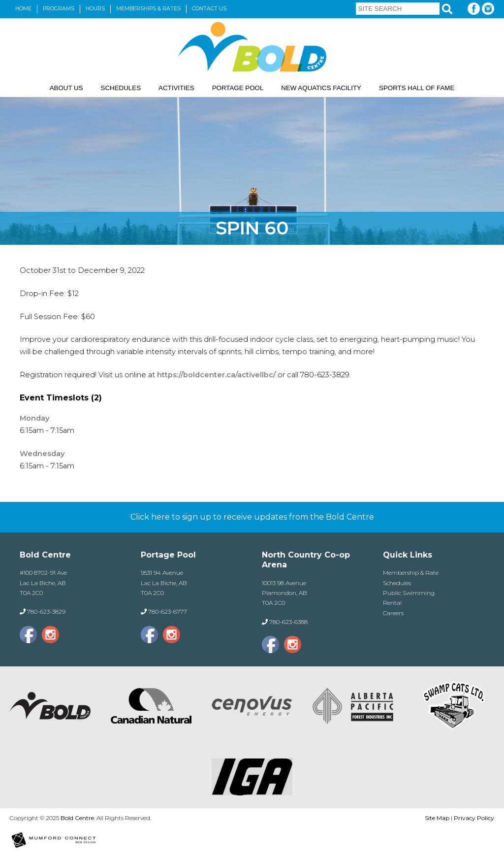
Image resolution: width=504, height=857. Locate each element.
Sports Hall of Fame (417, 88)
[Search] (447, 9)
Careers (393, 613)
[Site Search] (398, 9)
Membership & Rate (411, 573)
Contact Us (209, 9)
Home (23, 9)
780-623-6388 (288, 622)
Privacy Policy (474, 818)
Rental (392, 603)
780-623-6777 (168, 611)
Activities (176, 88)
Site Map (437, 818)
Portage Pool (238, 88)
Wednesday (42, 454)
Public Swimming (409, 593)
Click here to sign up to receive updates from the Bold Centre (252, 517)
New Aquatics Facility (321, 88)
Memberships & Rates (148, 9)
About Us (66, 88)
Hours (95, 9)
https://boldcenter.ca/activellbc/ (215, 375)
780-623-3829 (46, 611)
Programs (59, 9)
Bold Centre (77, 818)
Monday (34, 418)
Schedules (121, 88)
